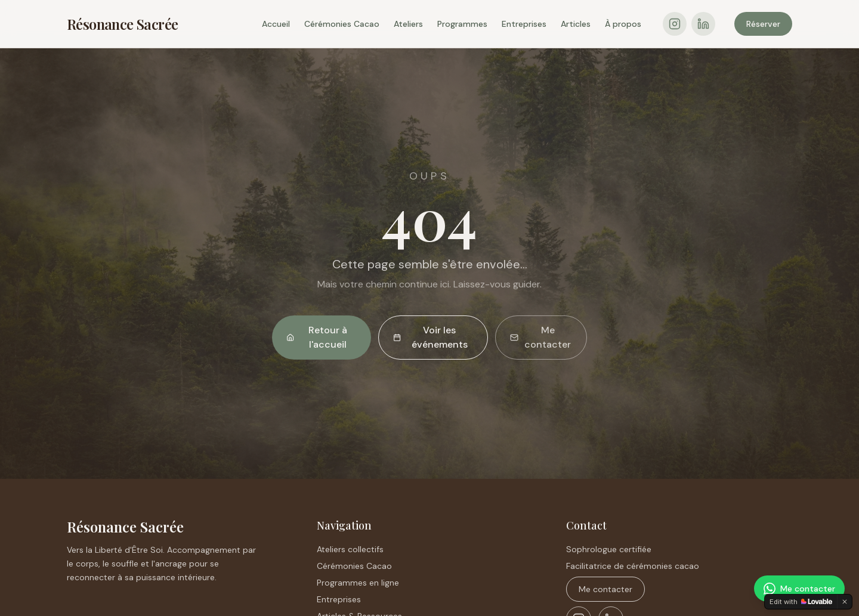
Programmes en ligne (358, 583)
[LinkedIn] (703, 24)
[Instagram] (675, 24)
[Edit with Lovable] (801, 602)
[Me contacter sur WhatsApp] (799, 589)
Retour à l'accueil (317, 337)
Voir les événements (430, 337)
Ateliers (408, 24)
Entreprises (524, 24)
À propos (623, 24)
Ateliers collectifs (350, 549)
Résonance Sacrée (122, 24)
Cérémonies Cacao (342, 24)
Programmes (462, 24)
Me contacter (540, 337)
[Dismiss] (845, 602)
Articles (576, 24)
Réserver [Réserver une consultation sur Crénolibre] (763, 24)
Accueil (276, 24)
